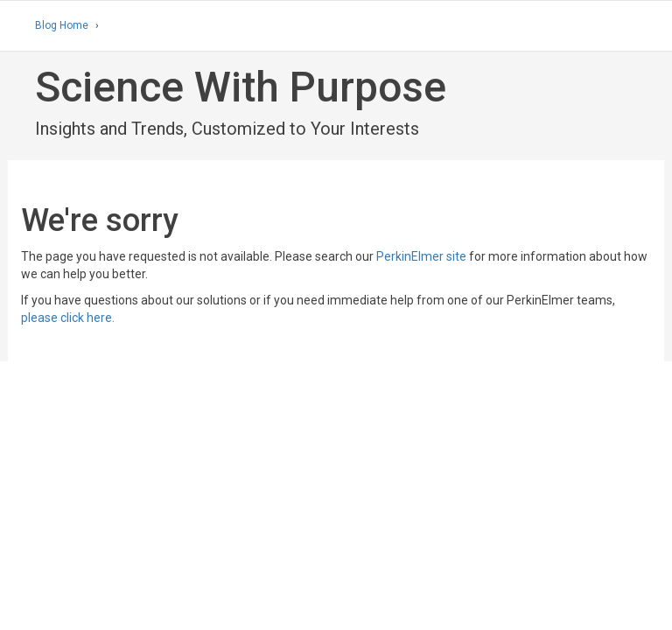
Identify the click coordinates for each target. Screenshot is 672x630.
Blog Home (62, 25)
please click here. (68, 318)
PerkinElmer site (421, 256)
